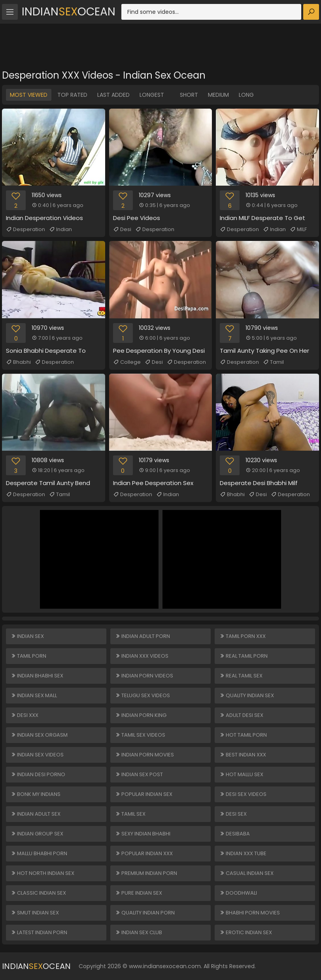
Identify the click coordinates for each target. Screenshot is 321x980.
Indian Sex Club (139, 932)
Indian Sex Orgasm (39, 735)
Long (246, 95)
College (127, 362)
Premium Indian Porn (146, 873)
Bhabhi (18, 362)
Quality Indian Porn (145, 913)
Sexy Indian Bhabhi (143, 834)
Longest (152, 95)
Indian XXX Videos (142, 656)
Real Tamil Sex (241, 676)
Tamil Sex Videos (140, 735)
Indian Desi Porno (38, 774)
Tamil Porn (28, 656)
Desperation (25, 229)
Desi (122, 229)
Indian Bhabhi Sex (37, 676)
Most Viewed (29, 95)
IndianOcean (69, 12)
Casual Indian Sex (246, 873)
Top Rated (72, 95)
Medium (218, 95)
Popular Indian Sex (144, 794)
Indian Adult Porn (143, 636)
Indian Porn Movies (144, 755)
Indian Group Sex (37, 834)
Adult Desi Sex (241, 715)
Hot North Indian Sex (42, 873)
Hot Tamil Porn (243, 735)
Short (189, 95)
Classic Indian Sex (38, 893)
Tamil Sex (130, 814)
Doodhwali (238, 893)
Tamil (273, 362)
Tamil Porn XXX (243, 636)
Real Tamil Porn (244, 656)
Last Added (113, 95)
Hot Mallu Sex (241, 774)
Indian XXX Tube (243, 853)
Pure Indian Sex (139, 893)
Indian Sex (27, 636)
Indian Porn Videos (144, 676)
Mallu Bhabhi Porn (39, 853)
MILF (298, 229)
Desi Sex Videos (243, 794)
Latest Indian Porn (39, 932)
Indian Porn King (141, 715)
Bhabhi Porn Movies (250, 913)
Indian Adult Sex (36, 814)
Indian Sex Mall (34, 695)
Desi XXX (25, 715)
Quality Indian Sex (247, 695)
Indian (60, 229)
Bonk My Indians (36, 794)
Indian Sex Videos (37, 755)
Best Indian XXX (243, 755)
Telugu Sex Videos (143, 695)
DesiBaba (235, 834)
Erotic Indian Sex (246, 932)
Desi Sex (233, 814)
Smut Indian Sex (35, 913)
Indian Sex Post (139, 774)
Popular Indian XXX (144, 853)
